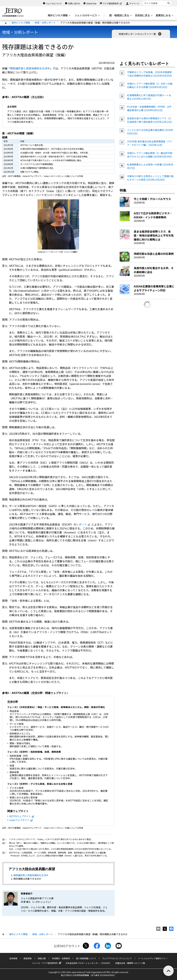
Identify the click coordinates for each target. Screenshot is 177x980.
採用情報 (13, 958)
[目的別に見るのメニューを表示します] (143, 16)
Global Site (91, 3)
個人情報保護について (86, 958)
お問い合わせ (74, 3)
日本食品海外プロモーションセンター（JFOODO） (89, 963)
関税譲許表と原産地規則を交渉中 (30, 68)
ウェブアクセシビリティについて (117, 958)
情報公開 (42, 958)
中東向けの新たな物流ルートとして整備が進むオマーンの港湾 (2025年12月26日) (150, 178)
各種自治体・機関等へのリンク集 (130, 963)
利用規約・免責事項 (61, 958)
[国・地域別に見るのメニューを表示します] (120, 16)
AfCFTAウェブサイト (22, 816)
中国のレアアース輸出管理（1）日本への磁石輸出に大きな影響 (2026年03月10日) (150, 85)
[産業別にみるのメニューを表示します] (164, 16)
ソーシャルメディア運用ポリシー (153, 958)
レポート (83, 524)
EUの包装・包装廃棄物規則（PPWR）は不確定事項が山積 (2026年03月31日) (149, 108)
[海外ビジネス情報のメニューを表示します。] (59, 16)
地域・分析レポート (45, 23)
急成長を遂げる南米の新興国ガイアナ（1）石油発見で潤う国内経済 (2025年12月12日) (150, 120)
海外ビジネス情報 (21, 23)
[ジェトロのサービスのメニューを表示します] (87, 16)
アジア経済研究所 (113, 3)
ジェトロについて (54, 3)
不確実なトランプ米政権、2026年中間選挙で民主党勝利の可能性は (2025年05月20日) (149, 74)
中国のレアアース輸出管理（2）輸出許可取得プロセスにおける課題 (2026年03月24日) (150, 155)
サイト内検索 (143, 1)
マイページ (134, 3)
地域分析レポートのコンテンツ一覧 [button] (140, 34)
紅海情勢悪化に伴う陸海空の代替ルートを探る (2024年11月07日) (149, 97)
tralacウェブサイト (21, 820)
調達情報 (28, 958)
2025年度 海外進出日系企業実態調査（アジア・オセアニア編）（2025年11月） (150, 143)
